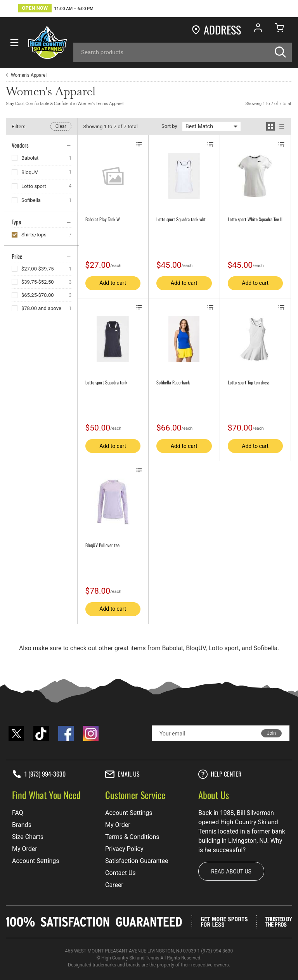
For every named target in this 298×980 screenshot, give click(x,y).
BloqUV (30, 172)
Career (114, 885)
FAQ (18, 813)
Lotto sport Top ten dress (249, 382)
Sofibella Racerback (173, 382)
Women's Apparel (29, 75)
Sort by (169, 126)
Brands (22, 825)
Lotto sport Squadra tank (106, 382)
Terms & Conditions (132, 837)
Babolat (30, 158)
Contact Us (120, 873)
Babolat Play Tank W (103, 219)
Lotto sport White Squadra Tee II (255, 219)
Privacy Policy (124, 849)
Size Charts (28, 837)
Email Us (122, 774)
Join (271, 733)
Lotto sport (34, 186)
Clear (61, 126)
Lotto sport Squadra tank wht (181, 219)
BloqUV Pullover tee (102, 545)
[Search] (183, 52)
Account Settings (36, 861)
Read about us (231, 871)
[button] (56, 9)
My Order (25, 849)
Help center (220, 774)
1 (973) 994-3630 (39, 774)
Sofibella (31, 200)
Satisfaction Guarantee (137, 861)
